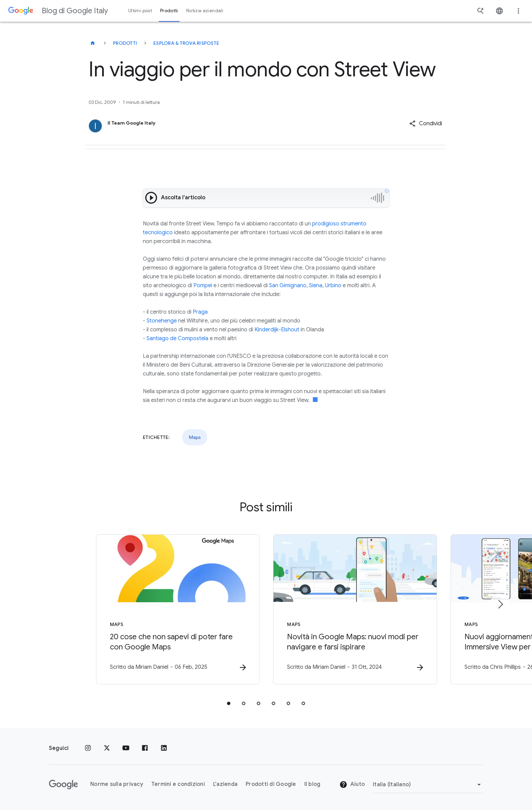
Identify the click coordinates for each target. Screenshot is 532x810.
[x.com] (107, 748)
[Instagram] (88, 748)
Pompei (203, 286)
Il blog (312, 784)
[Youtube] (126, 748)
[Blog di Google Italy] (93, 43)
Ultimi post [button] (140, 11)
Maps (195, 437)
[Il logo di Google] (63, 785)
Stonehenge (162, 321)
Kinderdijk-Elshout (277, 330)
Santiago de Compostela (177, 338)
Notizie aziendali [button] (205, 11)
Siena (316, 286)
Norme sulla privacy (117, 784)
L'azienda (225, 784)
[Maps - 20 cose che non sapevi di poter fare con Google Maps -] (177, 609)
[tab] (229, 703)
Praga (200, 312)
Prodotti (125, 43)
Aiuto (352, 785)
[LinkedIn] (164, 748)
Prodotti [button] (169, 11)
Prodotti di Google (271, 784)
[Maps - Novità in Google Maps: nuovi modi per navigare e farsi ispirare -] (355, 609)
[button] (426, 124)
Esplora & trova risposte (186, 43)
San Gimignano (288, 286)
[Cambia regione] (428, 785)
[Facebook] (145, 748)
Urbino (333, 286)
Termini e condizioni (178, 784)
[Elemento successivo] (500, 604)
